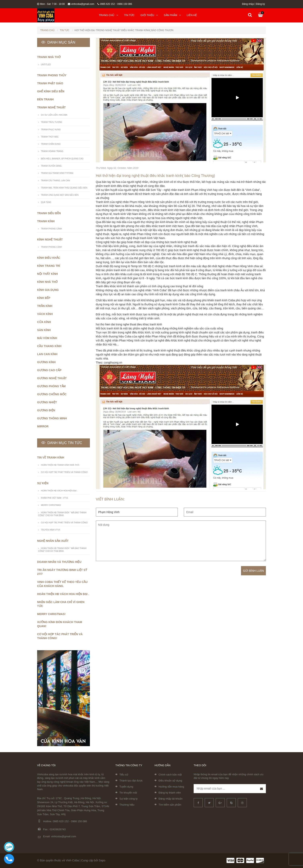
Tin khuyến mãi (128, 793)
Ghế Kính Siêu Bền (51, 91)
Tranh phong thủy (52, 75)
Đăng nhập (248, 4)
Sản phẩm (172, 15)
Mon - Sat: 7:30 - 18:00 (51, 4)
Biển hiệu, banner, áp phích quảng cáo (62, 159)
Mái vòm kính (47, 338)
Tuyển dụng (126, 787)
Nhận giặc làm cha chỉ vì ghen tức (61, 604)
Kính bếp (44, 298)
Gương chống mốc (52, 394)
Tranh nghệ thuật (51, 107)
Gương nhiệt (47, 402)
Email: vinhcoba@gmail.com (57, 837)
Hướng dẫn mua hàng (171, 787)
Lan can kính (47, 354)
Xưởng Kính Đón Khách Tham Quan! (60, 624)
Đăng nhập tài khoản (171, 799)
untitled (46, 65)
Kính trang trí (49, 266)
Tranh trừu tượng (51, 122)
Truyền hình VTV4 (50, 530)
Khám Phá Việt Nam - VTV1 (54, 498)
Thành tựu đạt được (131, 781)
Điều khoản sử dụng (170, 781)
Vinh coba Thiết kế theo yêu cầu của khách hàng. (62, 584)
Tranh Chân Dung (51, 144)
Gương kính (46, 362)
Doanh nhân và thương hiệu (59, 562)
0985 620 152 (106, 4)
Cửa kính (44, 322)
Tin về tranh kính (51, 457)
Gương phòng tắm (51, 386)
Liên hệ (192, 15)
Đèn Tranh (45, 99)
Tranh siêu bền (49, 213)
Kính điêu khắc (49, 258)
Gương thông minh (52, 418)
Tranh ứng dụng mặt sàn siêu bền (60, 195)
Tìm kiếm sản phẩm (170, 805)
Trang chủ (109, 15)
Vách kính (45, 314)
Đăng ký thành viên (170, 793)
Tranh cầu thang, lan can (55, 181)
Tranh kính (46, 221)
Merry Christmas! (51, 505)
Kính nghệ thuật (50, 239)
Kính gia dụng (48, 290)
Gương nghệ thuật (52, 378)
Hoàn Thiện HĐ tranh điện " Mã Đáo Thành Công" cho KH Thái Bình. (62, 514)
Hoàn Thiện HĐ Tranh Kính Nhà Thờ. (60, 465)
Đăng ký (260, 4)
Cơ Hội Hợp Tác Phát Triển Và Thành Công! (64, 472)
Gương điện (46, 410)
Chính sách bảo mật (170, 775)
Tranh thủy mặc (50, 137)
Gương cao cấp (49, 370)
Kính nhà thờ (47, 282)
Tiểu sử (124, 775)
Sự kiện (43, 483)
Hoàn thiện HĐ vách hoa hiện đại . (59, 491)
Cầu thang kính (49, 346)
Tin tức (129, 15)
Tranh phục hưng (51, 130)
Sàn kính (44, 330)
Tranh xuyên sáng (51, 166)
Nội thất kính (47, 274)
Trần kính (45, 306)
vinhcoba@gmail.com (81, 4)
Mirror (43, 426)
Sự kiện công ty (128, 799)
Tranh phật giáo (50, 83)
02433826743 (58, 829)
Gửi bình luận (253, 571)
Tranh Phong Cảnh (51, 229)
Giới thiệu (149, 15)
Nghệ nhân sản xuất (53, 541)
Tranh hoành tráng (52, 151)
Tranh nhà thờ (49, 57)
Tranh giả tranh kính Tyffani (57, 173)
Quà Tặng (46, 202)
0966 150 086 (125, 4)
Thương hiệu (127, 805)
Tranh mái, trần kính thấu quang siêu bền (64, 188)
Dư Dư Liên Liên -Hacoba (54, 115)
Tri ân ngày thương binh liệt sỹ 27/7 (62, 572)
